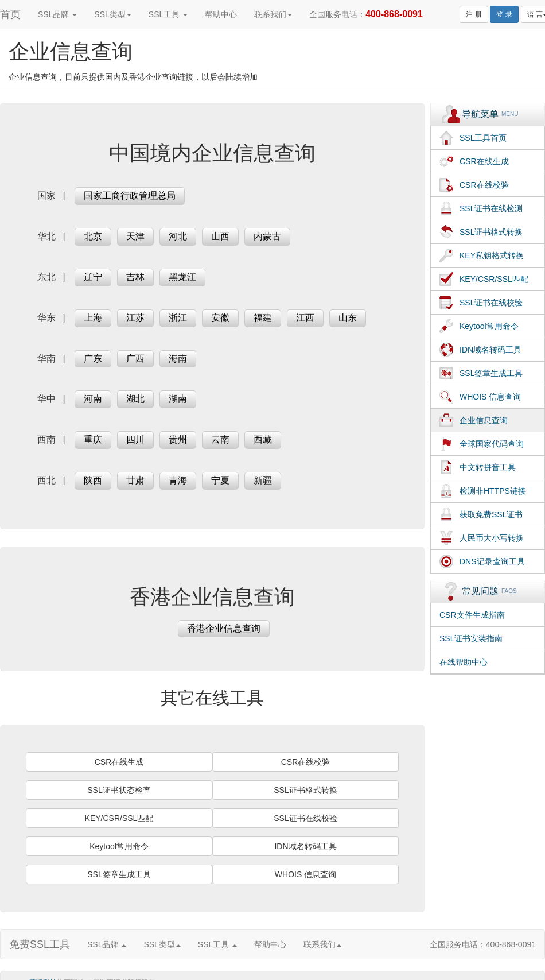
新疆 (263, 480)
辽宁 (93, 277)
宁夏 (220, 480)
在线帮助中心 (464, 662)
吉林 (135, 277)
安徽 (220, 318)
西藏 (263, 439)
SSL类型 (112, 14)
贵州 (178, 439)
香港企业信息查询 (224, 628)
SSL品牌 (57, 14)
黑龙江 (182, 277)
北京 (93, 236)
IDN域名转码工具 (305, 846)
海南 (178, 359)
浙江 (178, 318)
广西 (135, 359)
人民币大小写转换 (492, 538)
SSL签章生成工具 (119, 874)
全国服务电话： (366, 14)
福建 (263, 318)
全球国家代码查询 (492, 444)
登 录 (504, 14)
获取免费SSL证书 (491, 514)
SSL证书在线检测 (491, 208)
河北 (178, 236)
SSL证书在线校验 (305, 818)
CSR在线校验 (306, 762)
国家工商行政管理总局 (130, 195)
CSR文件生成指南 (472, 615)
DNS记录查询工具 (492, 561)
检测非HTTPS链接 (493, 491)
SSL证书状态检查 (119, 790)
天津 (135, 236)
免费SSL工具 (40, 944)
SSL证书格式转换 (305, 790)
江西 (305, 318)
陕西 (93, 480)
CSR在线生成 (119, 762)
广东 (93, 359)
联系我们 (273, 14)
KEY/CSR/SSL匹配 (119, 818)
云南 (220, 439)
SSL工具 (168, 14)
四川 (135, 439)
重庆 (93, 439)
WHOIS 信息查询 (305, 874)
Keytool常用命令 (119, 846)
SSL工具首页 (483, 138)
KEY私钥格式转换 (492, 255)
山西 (220, 236)
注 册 (474, 14)
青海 (178, 480)
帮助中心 (221, 14)
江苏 (135, 318)
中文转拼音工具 (488, 467)
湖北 (135, 399)
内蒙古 (267, 236)
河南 (93, 399)
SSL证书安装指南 (471, 638)
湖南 (178, 399)
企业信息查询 (484, 420)
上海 (93, 318)
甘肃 (135, 480)
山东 (348, 318)
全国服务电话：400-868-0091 (483, 944)
